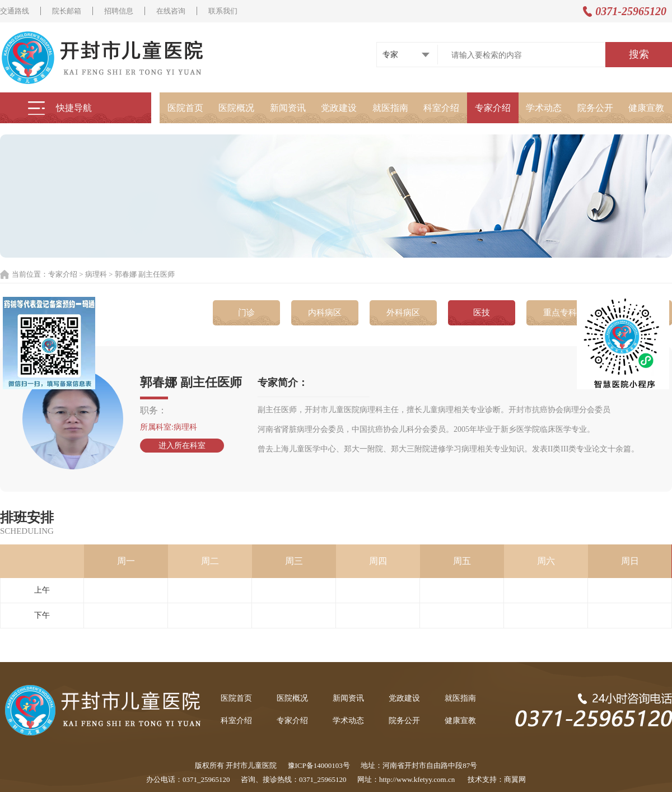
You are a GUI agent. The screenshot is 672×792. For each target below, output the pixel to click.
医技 (482, 313)
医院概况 (236, 108)
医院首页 (185, 108)
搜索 (639, 54)
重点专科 (560, 313)
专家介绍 (493, 108)
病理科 (96, 274)
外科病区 (403, 313)
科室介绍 (441, 108)
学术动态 (544, 108)
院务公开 (595, 108)
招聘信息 (119, 11)
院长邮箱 (67, 11)
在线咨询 (171, 11)
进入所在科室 (182, 446)
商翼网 (515, 779)
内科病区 (325, 313)
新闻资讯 (288, 108)
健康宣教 (646, 108)
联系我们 (223, 11)
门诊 (246, 313)
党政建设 (339, 108)
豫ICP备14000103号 (319, 765)
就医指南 (390, 108)
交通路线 (15, 11)
